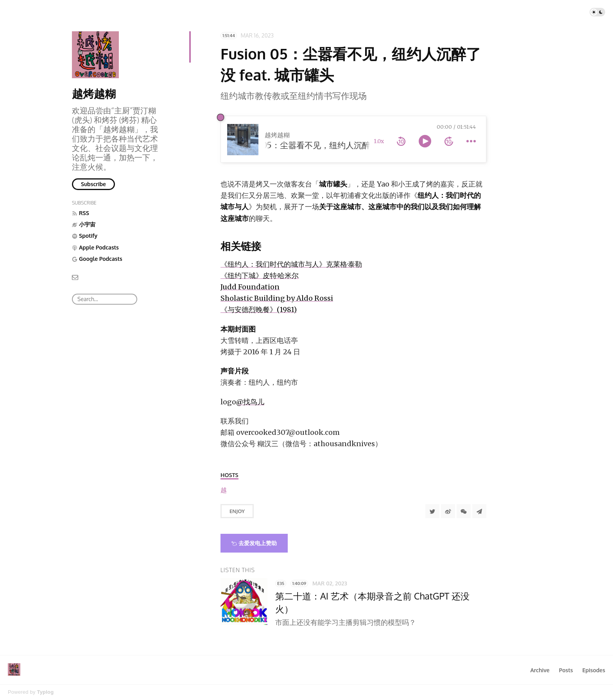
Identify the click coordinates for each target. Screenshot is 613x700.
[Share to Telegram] (479, 511)
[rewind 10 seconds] (401, 141)
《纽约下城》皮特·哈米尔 (260, 276)
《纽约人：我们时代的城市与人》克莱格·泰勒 (291, 264)
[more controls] (471, 141)
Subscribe (93, 184)
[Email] (75, 277)
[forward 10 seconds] (449, 141)
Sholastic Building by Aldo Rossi (277, 298)
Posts (566, 670)
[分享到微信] (464, 511)
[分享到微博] (448, 511)
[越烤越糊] (224, 490)
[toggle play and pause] (425, 141)
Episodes (594, 670)
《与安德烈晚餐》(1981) (259, 310)
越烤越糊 (94, 93)
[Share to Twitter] (432, 511)
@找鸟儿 (250, 402)
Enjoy (237, 511)
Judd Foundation (250, 287)
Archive (540, 670)
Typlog (45, 692)
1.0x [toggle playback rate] (379, 141)
